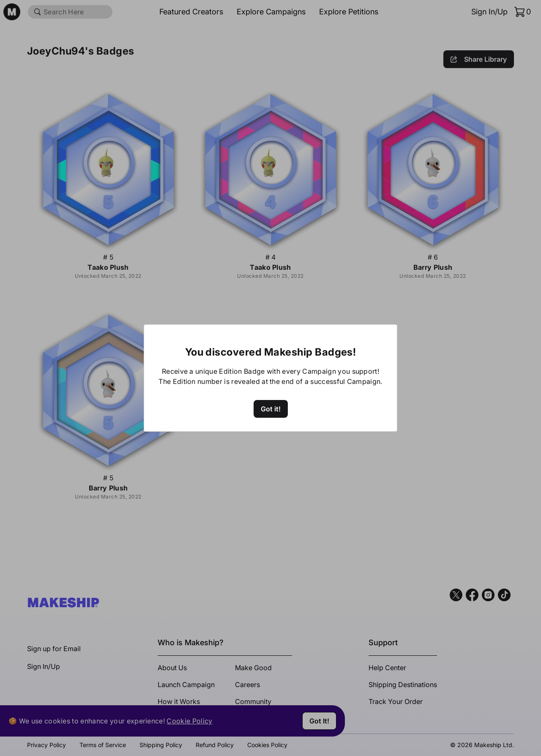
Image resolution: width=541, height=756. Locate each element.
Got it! (271, 409)
